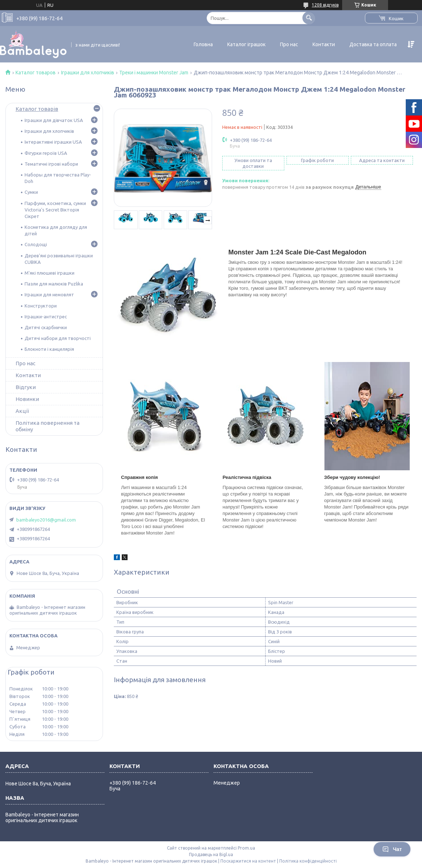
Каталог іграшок (246, 44)
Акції (22, 411)
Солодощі (36, 244)
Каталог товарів (37, 109)
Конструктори (41, 306)
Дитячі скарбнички (46, 327)
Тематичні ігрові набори (51, 164)
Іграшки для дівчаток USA (54, 120)
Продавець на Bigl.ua (211, 854)
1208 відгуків (325, 5)
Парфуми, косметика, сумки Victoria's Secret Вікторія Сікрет (55, 210)
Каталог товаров (36, 73)
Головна (203, 44)
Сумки (31, 192)
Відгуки (26, 387)
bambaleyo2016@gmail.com (46, 520)
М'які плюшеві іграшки (49, 273)
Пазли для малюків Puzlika (54, 284)
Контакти (324, 44)
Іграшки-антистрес (46, 317)
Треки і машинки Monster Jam (154, 73)
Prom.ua (246, 848)
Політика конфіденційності (308, 861)
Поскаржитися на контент (248, 861)
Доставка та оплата (373, 44)
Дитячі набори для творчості (58, 338)
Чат (392, 849)
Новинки (27, 399)
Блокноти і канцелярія (49, 349)
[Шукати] (309, 18)
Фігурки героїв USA (46, 153)
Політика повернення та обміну (48, 426)
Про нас (289, 44)
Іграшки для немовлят (49, 295)
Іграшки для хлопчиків (88, 73)
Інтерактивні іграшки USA (53, 142)
